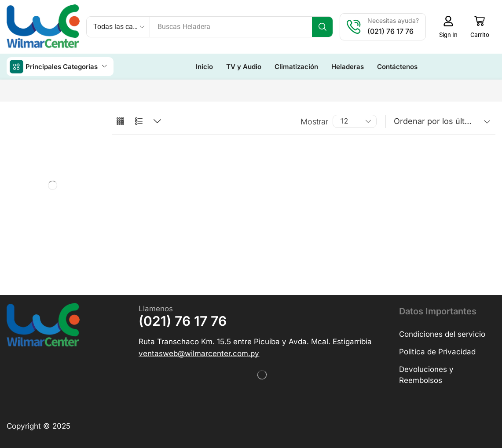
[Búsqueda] (322, 27)
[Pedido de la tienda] (440, 121)
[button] (448, 27)
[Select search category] (118, 27)
